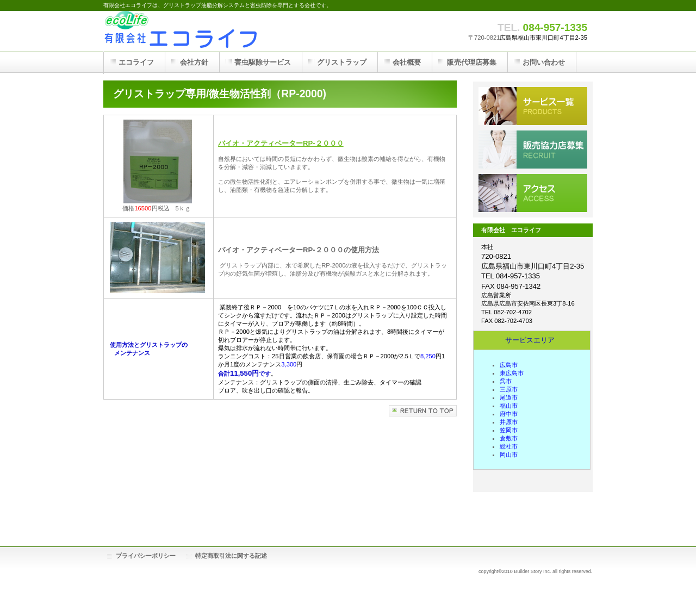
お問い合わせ (544, 62)
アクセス (533, 193)
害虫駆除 (533, 106)
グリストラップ (342, 62)
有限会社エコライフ (212, 31)
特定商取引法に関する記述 (231, 556)
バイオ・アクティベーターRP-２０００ (281, 143)
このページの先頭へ (423, 411)
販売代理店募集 (533, 150)
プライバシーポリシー (146, 556)
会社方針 (194, 62)
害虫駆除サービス (263, 62)
